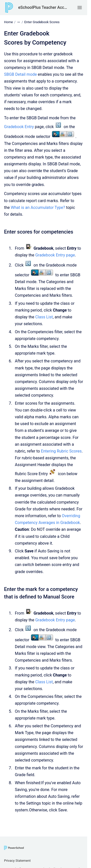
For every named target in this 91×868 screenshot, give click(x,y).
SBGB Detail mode (20, 74)
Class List (44, 317)
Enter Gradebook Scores (42, 22)
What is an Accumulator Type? (38, 207)
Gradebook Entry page (55, 255)
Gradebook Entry (19, 127)
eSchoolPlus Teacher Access (43, 7)
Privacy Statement (17, 861)
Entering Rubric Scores (61, 451)
